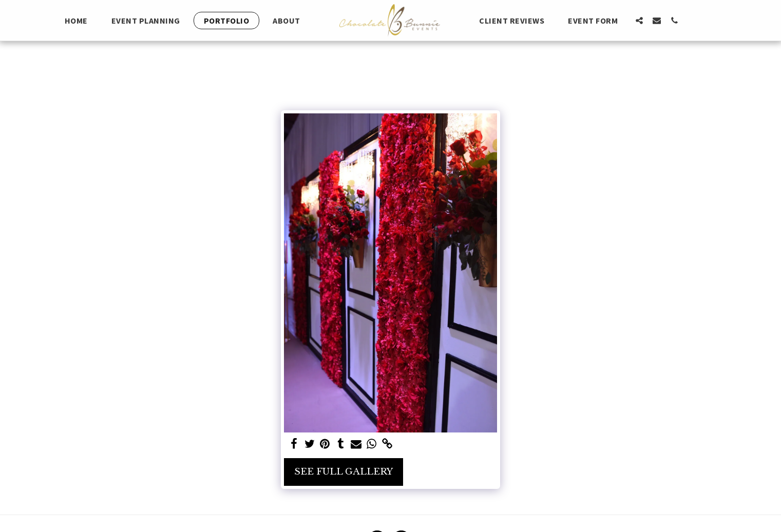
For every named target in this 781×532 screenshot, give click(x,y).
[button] (639, 20)
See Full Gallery (344, 471)
